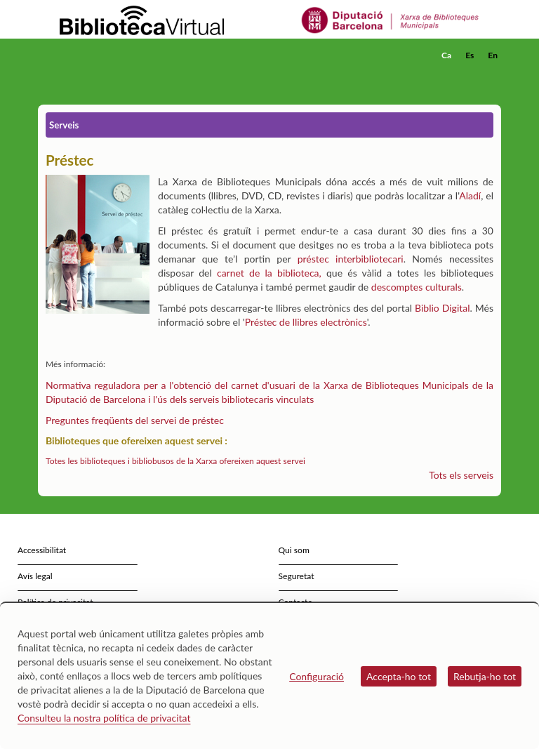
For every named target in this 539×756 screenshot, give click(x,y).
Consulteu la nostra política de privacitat (104, 718)
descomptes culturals (417, 287)
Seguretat (297, 576)
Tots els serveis (461, 475)
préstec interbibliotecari (351, 259)
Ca (446, 55)
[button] (493, 74)
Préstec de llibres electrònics (306, 322)
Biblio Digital (442, 308)
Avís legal (35, 576)
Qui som (294, 550)
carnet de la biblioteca (268, 273)
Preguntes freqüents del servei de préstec (135, 420)
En (493, 55)
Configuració (317, 676)
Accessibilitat (42, 550)
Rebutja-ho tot (485, 676)
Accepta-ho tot (399, 676)
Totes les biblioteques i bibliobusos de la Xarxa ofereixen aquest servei (175, 461)
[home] (94, 55)
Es (470, 55)
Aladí (470, 195)
